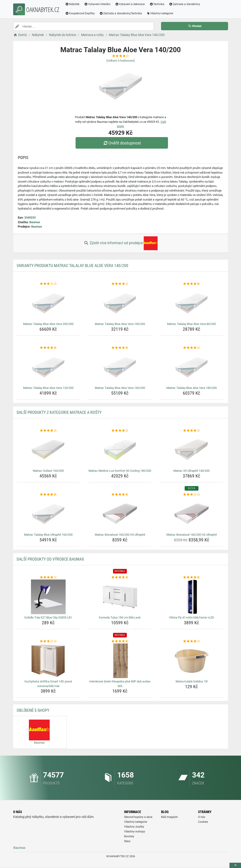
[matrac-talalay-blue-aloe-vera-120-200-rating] (48, 348)
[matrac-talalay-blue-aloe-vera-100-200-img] (120, 303)
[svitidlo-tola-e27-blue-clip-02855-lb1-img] (48, 597)
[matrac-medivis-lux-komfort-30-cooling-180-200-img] (120, 450)
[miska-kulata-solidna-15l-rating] (191, 641)
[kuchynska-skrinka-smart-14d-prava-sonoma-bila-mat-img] (48, 661)
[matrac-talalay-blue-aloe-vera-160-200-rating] (120, 348)
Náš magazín (169, 817)
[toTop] (235, 865)
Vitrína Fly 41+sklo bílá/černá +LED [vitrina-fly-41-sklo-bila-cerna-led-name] (192, 617)
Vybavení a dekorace (130, 4)
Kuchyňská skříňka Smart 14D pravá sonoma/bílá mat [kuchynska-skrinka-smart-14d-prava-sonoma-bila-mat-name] (48, 684)
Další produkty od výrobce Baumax (50, 559)
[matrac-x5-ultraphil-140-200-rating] (191, 431)
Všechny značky (134, 827)
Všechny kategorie (160, 13)
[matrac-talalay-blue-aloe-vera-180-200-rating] (191, 348)
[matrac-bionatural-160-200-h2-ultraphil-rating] (191, 495)
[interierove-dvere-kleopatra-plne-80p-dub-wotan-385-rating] (120, 641)
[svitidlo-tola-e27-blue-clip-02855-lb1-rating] (48, 577)
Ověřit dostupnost (122, 143)
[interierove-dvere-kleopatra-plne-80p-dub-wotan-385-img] (120, 661)
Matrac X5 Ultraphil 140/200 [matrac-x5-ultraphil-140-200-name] (191, 471)
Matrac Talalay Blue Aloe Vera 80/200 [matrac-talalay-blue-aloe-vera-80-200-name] (191, 324)
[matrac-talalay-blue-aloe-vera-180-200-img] (191, 367)
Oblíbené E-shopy (33, 710)
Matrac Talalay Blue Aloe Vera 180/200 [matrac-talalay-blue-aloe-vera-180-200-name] (192, 388)
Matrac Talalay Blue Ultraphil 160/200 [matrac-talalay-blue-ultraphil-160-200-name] (48, 535)
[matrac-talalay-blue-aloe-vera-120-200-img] (48, 367)
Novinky (129, 836)
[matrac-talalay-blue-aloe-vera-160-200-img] (120, 367)
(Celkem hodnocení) (121, 61)
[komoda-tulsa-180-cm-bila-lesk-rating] (120, 577)
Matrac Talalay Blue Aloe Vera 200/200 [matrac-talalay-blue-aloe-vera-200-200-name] (48, 324)
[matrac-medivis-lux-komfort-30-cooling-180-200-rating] (120, 431)
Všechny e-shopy (135, 832)
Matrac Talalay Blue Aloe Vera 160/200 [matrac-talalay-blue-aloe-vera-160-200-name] (120, 388)
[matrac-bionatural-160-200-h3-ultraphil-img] (120, 514)
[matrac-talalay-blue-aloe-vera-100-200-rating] (120, 284)
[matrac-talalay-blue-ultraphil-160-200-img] (48, 514)
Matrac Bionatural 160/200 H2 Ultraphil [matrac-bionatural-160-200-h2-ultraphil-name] (192, 535)
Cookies (203, 822)
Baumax (35, 222)
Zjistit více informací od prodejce (120, 243)
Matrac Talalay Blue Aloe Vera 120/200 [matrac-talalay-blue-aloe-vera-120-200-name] (48, 388)
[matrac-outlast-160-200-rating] (48, 431)
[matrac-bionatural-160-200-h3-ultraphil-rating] (120, 495)
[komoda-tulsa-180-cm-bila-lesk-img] (120, 597)
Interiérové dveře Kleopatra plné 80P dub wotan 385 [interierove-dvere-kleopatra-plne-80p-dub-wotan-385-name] (120, 684)
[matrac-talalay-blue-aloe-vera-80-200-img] (191, 303)
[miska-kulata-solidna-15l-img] (191, 661)
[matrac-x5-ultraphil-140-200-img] (191, 450)
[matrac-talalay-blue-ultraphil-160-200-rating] (48, 495)
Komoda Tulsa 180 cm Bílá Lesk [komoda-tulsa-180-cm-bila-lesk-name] (120, 617)
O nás (202, 817)
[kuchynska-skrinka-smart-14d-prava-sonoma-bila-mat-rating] (48, 641)
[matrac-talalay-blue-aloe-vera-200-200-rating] (48, 284)
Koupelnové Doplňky (80, 13)
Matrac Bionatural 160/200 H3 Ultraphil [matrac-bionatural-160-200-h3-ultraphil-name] (120, 535)
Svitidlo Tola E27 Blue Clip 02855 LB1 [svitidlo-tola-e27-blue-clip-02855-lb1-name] (48, 617)
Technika (157, 4)
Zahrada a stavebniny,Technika (121, 13)
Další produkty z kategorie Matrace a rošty (59, 412)
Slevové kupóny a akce (138, 817)
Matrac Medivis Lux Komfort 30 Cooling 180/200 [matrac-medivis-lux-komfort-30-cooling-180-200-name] (120, 471)
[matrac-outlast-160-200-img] (48, 450)
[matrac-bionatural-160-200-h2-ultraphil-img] (191, 514)
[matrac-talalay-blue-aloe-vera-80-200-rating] (191, 284)
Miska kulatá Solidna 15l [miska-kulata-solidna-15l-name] (192, 681)
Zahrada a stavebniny (185, 4)
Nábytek (73, 4)
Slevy (127, 841)
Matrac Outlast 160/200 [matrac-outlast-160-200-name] (48, 471)
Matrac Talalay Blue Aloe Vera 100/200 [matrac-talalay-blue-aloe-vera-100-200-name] (120, 324)
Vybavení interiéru (97, 4)
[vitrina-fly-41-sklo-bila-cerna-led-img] (191, 597)
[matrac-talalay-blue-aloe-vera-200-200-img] (48, 303)
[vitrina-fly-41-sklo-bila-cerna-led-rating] (191, 577)
